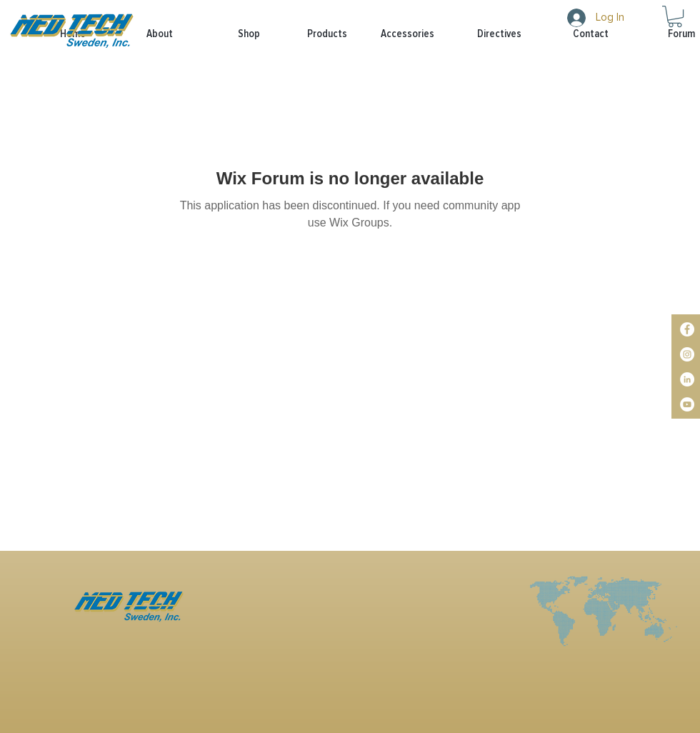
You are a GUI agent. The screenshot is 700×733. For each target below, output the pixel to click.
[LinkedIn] (687, 379)
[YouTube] (687, 404)
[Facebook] (687, 329)
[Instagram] (687, 354)
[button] (314, 34)
